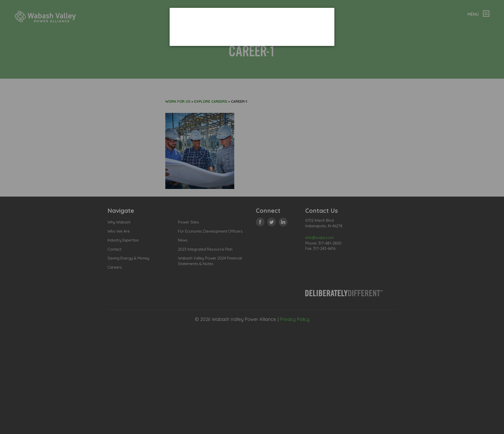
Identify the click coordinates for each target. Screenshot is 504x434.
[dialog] (252, 27)
